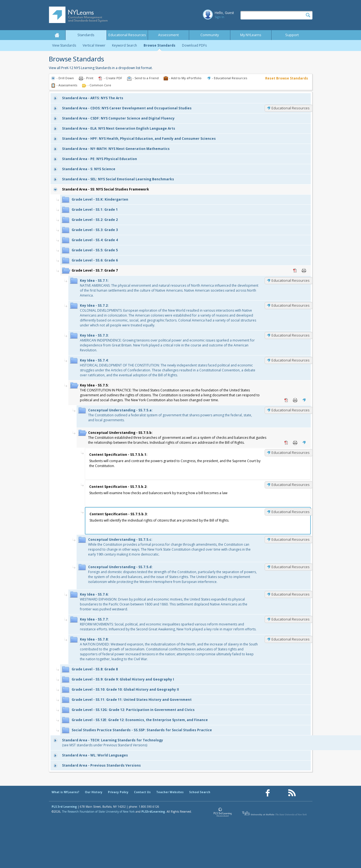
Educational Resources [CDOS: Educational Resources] (291, 108)
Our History (94, 792)
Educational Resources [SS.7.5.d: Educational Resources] (291, 567)
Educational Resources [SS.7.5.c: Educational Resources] (291, 539)
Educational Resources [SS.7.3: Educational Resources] (291, 335)
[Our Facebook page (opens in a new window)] (268, 793)
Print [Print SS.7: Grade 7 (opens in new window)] (304, 271)
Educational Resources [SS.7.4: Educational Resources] (291, 360)
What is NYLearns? (65, 792)
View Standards (64, 45)
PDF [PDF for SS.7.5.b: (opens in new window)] (286, 443)
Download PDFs (194, 45)
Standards (86, 35)
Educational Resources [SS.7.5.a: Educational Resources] (291, 410)
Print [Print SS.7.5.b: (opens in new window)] (295, 443)
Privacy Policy (118, 792)
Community (210, 35)
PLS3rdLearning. (154, 812)
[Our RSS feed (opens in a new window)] (292, 793)
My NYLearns (251, 35)
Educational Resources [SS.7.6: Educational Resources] (291, 594)
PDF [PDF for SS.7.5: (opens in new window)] (286, 400)
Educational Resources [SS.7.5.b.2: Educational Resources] (291, 485)
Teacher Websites (170, 792)
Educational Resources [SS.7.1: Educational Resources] (291, 280)
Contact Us (142, 792)
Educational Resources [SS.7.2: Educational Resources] (291, 305)
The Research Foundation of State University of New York (98, 812)
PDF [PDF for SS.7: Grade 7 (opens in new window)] (295, 271)
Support (292, 35)
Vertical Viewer (94, 45)
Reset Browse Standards (287, 78)
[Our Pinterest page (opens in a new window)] (280, 793)
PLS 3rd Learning (64, 807)
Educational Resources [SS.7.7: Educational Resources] (291, 619)
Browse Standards (159, 45)
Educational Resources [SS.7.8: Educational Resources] (291, 639)
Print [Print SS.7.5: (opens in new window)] (295, 400)
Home (57, 35)
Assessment (168, 35)
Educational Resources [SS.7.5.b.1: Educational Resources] (291, 453)
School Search (200, 792)
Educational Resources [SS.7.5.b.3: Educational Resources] (291, 512)
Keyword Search (124, 45)
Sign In (219, 17)
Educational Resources (127, 35)
